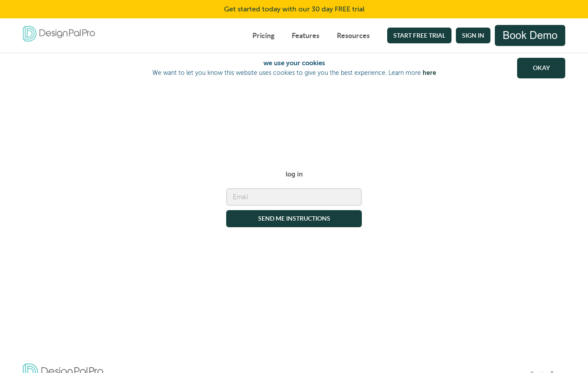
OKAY (541, 68)
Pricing (263, 35)
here (429, 73)
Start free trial (419, 35)
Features (306, 35)
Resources (353, 35)
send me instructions (294, 218)
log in (294, 174)
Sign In (473, 35)
